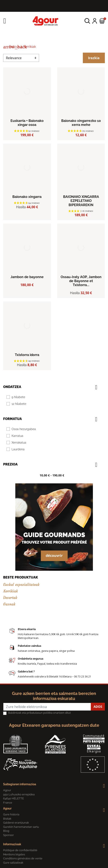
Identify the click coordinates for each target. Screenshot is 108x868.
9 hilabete (18, 397)
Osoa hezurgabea (24, 429)
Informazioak (12, 844)
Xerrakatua (19, 443)
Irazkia (94, 58)
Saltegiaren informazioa (20, 784)
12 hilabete (19, 404)
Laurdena (18, 449)
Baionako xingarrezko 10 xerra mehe (81, 123)
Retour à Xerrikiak (20, 47)
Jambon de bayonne (27, 277)
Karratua (17, 436)
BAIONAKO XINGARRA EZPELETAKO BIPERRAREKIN (81, 201)
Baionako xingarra (27, 197)
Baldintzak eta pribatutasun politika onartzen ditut (39, 713)
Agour (7, 808)
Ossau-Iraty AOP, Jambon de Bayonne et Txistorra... (81, 281)
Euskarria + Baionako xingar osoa (27, 123)
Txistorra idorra (27, 355)
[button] (87, 21)
